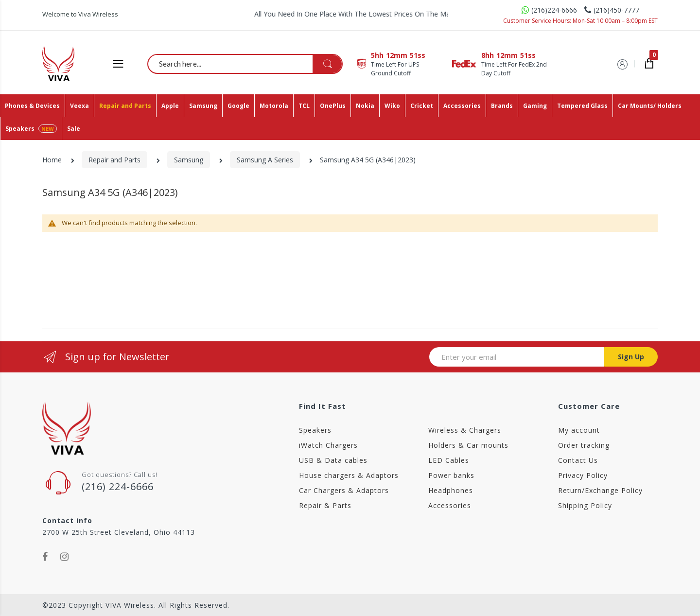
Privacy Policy (583, 475)
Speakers (315, 430)
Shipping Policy (585, 505)
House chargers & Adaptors (349, 475)
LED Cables (449, 460)
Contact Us (578, 460)
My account (579, 430)
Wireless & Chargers (465, 430)
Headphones (451, 490)
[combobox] (245, 64)
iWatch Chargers (328, 445)
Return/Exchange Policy (600, 490)
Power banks (451, 475)
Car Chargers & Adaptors (344, 490)
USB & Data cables (333, 460)
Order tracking (584, 445)
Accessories (450, 505)
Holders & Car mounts (468, 445)
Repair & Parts (325, 505)
